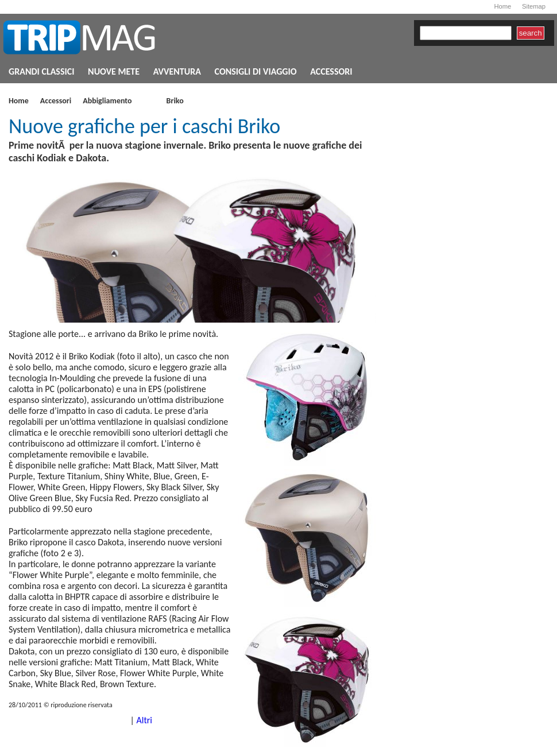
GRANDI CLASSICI (41, 71)
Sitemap (534, 6)
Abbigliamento (107, 102)
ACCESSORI (331, 71)
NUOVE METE (114, 71)
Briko (175, 102)
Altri (144, 720)
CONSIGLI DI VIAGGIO (256, 71)
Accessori (56, 102)
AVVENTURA (177, 71)
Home (502, 6)
